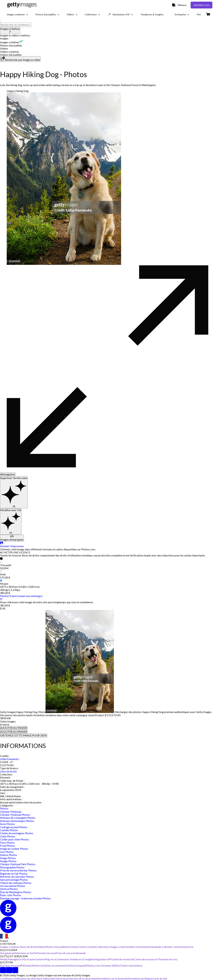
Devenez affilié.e (111, 965)
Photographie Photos (12, 867)
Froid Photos (7, 846)
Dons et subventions (57, 965)
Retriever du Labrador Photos (17, 877)
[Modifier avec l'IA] (11, 521)
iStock (72, 965)
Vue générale (7, 953)
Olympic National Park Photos (18, 864)
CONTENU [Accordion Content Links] (8, 944)
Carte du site (160, 978)
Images (4, 38)
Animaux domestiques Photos (17, 821)
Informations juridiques (139, 978)
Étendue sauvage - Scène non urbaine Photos (25, 898)
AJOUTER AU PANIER (14, 728)
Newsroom (39, 965)
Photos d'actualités (11, 45)
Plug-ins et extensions (57, 959)
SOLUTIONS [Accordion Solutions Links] (9, 950)
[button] (107, 35)
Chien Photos (8, 836)
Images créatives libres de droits (19, 947)
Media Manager (9, 959)
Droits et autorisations (32, 959)
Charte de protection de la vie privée (75, 978)
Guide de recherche (123, 959)
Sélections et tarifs (25, 953)
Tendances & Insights (82, 959)
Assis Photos (7, 824)
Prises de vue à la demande (70, 953)
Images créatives (10, 42)
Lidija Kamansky (9, 759)
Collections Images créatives (112, 947)
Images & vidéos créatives (15, 35)
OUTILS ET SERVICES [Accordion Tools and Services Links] (14, 956)
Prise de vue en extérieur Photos (18, 870)
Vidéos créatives (10, 52)
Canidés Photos (9, 830)
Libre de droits (8, 771)
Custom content (87, 947)
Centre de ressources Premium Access (156, 959)
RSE (22, 965)
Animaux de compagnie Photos (18, 818)
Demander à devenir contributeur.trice (171, 947)
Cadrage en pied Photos (14, 827)
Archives (72, 947)
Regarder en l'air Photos (14, 874)
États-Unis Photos (10, 895)
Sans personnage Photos (14, 880)
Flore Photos (7, 843)
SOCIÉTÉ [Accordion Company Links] (6, 962)
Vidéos (4, 48)
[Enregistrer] (8, 474)
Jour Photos (7, 852)
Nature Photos (8, 855)
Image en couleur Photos (14, 849)
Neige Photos (8, 858)
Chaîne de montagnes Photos (17, 833)
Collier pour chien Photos (14, 839)
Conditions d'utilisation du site (17, 978)
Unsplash (81, 965)
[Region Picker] (4, 938)
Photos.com (94, 965)
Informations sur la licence (111, 978)
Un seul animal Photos (13, 886)
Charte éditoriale (45, 978)
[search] (0, 21)
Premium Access (46, 953)
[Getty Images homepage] (22, 5)
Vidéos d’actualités (11, 55)
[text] (16, 25)
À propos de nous (10, 965)
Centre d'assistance (131, 965)
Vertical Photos (9, 889)
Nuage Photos (8, 861)
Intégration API (103, 959)
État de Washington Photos (16, 892)
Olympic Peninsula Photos (15, 815)
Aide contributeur (139, 947)
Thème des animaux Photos (16, 883)
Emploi (28, 965)
